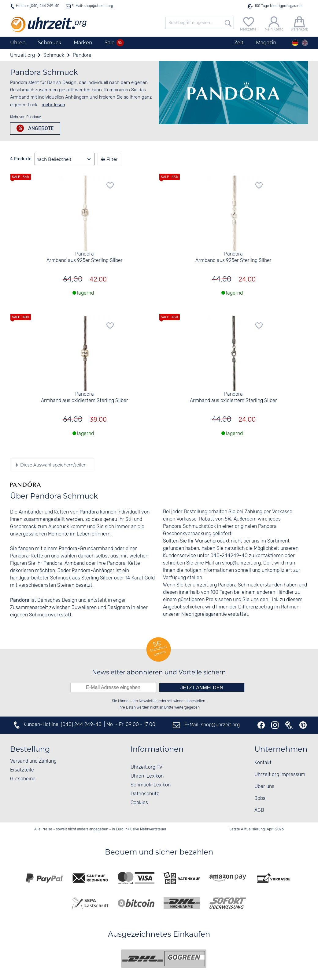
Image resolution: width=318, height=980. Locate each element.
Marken (83, 43)
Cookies (139, 803)
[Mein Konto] (274, 23)
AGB (259, 810)
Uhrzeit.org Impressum (280, 775)
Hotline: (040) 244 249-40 (38, 6)
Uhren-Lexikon (147, 776)
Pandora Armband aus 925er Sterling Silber (85, 257)
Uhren (18, 43)
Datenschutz (145, 794)
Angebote (40, 128)
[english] (305, 43)
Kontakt (263, 763)
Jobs (260, 799)
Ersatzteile (22, 770)
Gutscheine (23, 779)
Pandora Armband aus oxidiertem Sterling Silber (85, 397)
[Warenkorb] (300, 23)
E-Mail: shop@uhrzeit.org (92, 6)
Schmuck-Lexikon (151, 785)
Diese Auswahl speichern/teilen (53, 465)
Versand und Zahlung (33, 761)
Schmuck (50, 43)
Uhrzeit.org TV (146, 767)
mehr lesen (53, 105)
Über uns (264, 787)
